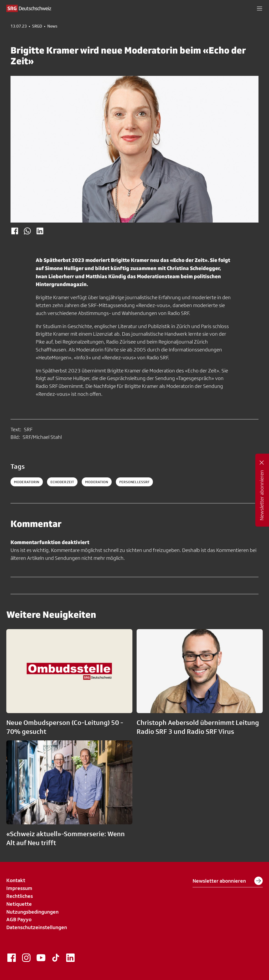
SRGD (37, 26)
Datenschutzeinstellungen (37, 927)
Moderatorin (27, 482)
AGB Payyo (19, 919)
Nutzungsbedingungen (32, 912)
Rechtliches (20, 896)
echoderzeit (62, 482)
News (52, 26)
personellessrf (134, 482)
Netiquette (19, 904)
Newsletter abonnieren (228, 881)
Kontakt (16, 880)
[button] (260, 8)
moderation (97, 482)
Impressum (19, 888)
